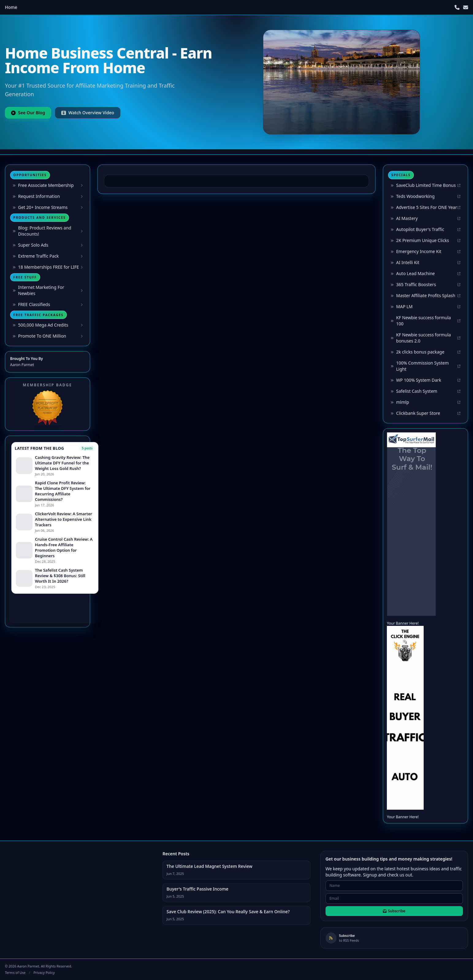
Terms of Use (15, 972)
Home (11, 7)
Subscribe (394, 911)
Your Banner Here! (403, 623)
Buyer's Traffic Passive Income (197, 889)
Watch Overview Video (88, 113)
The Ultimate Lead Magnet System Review (209, 866)
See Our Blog (28, 113)
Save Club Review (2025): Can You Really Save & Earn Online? (228, 912)
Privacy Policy (44, 972)
